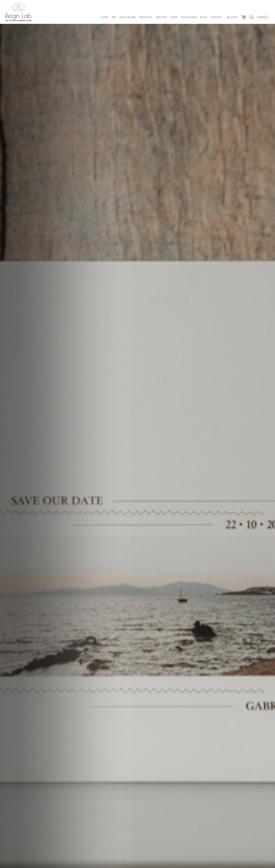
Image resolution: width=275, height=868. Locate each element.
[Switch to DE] (268, 17)
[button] (251, 17)
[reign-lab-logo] (18, 3)
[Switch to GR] (258, 17)
